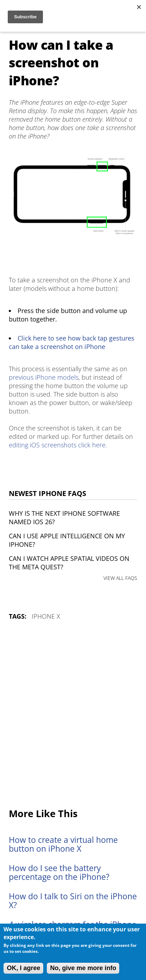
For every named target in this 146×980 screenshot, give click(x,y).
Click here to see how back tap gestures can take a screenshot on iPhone (72, 342)
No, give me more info (83, 968)
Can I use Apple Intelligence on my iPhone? (67, 540)
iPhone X (46, 616)
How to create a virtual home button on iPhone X (63, 844)
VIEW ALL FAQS (120, 578)
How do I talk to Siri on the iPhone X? (73, 901)
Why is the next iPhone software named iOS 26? (64, 517)
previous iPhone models (44, 377)
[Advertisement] (73, 715)
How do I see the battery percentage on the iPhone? (59, 872)
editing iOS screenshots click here (57, 445)
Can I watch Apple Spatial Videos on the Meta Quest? (69, 563)
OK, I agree (23, 968)
